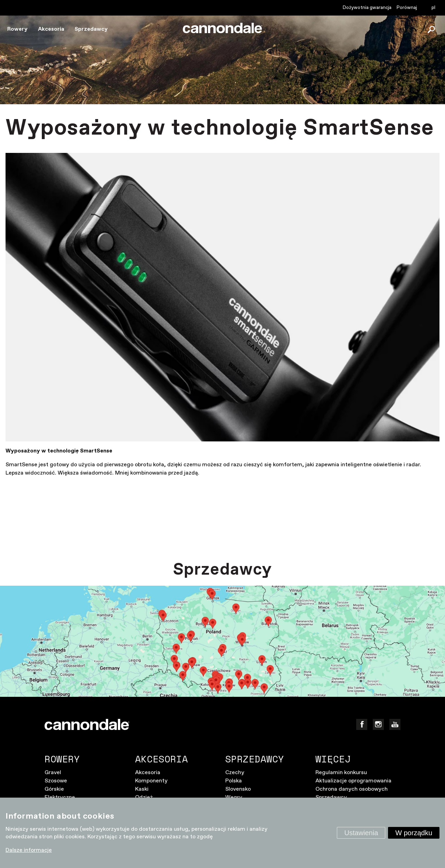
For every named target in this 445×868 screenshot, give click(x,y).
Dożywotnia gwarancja (367, 8)
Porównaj (407, 8)
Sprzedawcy (91, 29)
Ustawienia (361, 833)
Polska (234, 781)
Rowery (17, 29)
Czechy (235, 773)
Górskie (54, 789)
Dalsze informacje (29, 850)
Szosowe (56, 781)
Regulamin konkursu (341, 773)
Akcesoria (51, 29)
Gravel (53, 773)
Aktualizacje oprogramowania (353, 781)
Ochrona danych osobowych (352, 789)
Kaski (142, 789)
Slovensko (238, 789)
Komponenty (151, 781)
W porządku (414, 833)
